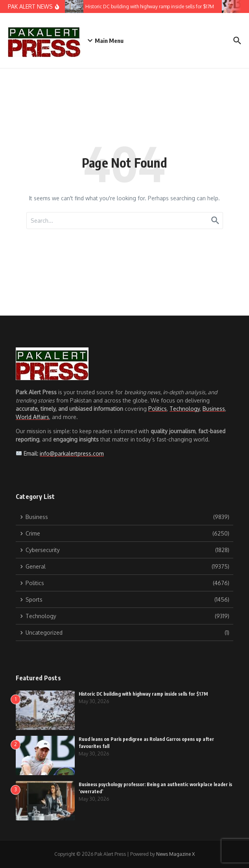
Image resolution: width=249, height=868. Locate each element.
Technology (185, 409)
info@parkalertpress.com (72, 453)
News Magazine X (175, 854)
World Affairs (32, 417)
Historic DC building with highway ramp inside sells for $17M (143, 694)
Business (214, 409)
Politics (158, 409)
